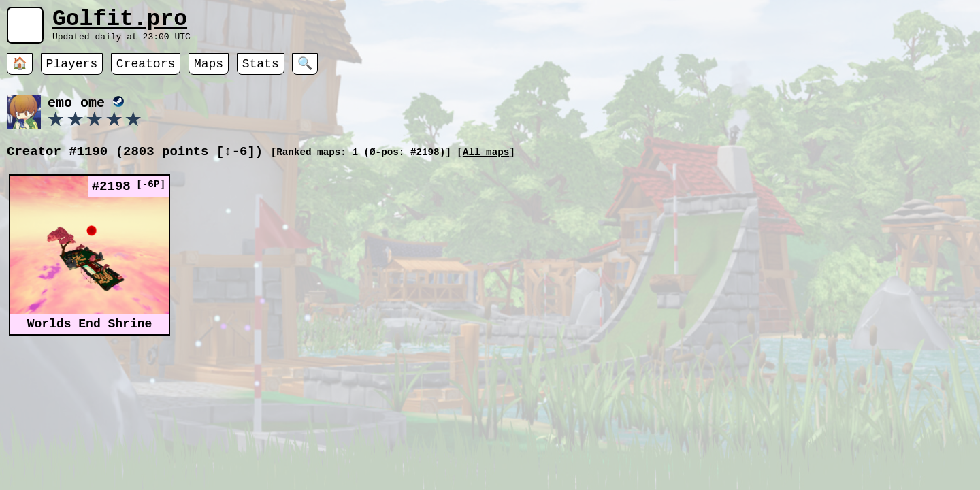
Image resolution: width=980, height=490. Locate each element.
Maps (209, 71)
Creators (146, 71)
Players (72, 71)
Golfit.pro (120, 22)
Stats (261, 71)
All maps (486, 162)
